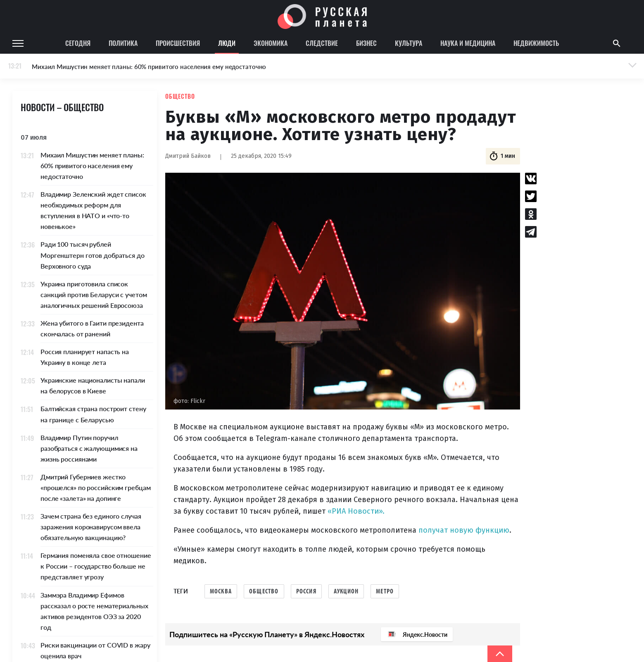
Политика (123, 43)
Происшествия (178, 43)
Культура (409, 43)
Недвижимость (536, 43)
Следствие (322, 43)
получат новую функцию (464, 530)
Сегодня (78, 43)
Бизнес (366, 43)
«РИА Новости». (356, 511)
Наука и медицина (468, 43)
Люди (227, 43)
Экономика (271, 43)
